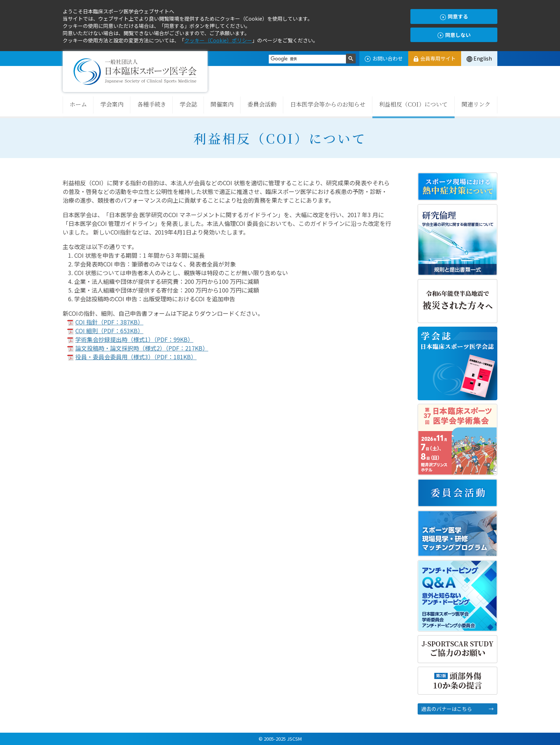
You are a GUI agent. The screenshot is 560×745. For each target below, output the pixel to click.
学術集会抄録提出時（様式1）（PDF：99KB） (134, 339)
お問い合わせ (384, 58)
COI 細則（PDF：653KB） (109, 331)
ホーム (78, 104)
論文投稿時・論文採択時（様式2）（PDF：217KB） (142, 348)
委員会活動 (262, 104)
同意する (454, 16)
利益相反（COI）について (413, 104)
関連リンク (476, 104)
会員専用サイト (435, 58)
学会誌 (188, 104)
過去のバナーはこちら (447, 709)
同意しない (454, 35)
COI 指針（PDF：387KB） (109, 322)
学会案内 (112, 104)
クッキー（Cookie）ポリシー (218, 40)
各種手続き (152, 104)
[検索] (307, 59)
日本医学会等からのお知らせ (328, 104)
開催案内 (222, 104)
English (479, 58)
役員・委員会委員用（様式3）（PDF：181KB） (136, 357)
